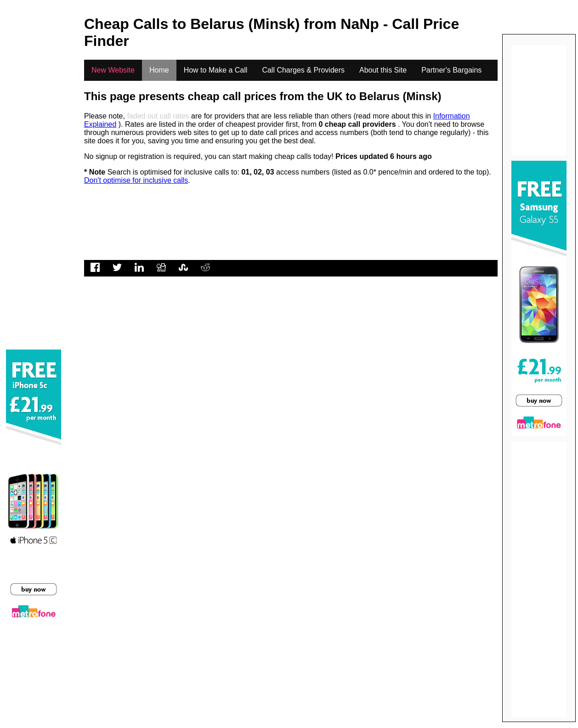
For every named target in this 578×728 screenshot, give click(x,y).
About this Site (383, 70)
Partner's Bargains (451, 70)
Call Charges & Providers (303, 70)
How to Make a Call (216, 70)
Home (159, 70)
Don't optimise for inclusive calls (136, 180)
